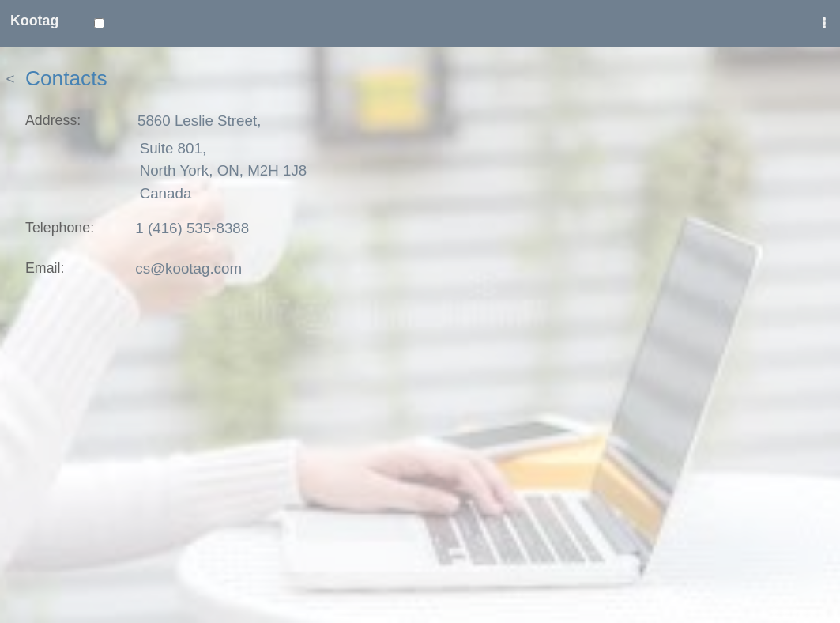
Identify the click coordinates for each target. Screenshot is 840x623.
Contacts (66, 78)
